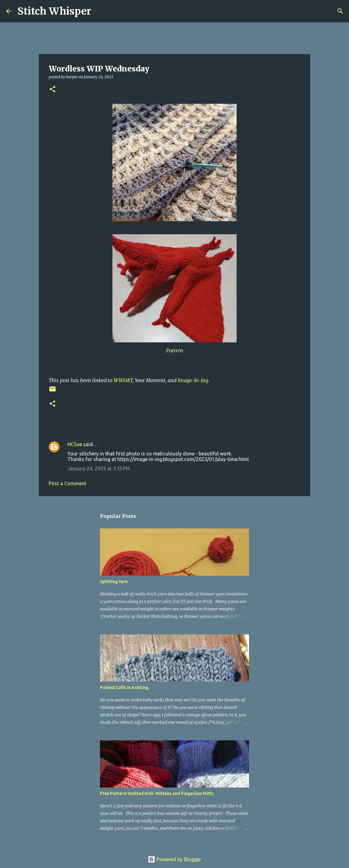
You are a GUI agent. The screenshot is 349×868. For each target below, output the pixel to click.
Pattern (175, 350)
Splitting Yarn (114, 582)
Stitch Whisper (54, 11)
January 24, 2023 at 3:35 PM (99, 468)
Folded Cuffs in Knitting (124, 688)
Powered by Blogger (175, 859)
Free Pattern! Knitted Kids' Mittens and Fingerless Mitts (157, 793)
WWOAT (123, 380)
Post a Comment (68, 483)
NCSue (75, 444)
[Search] (100, 11)
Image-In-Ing (193, 380)
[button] (52, 90)
